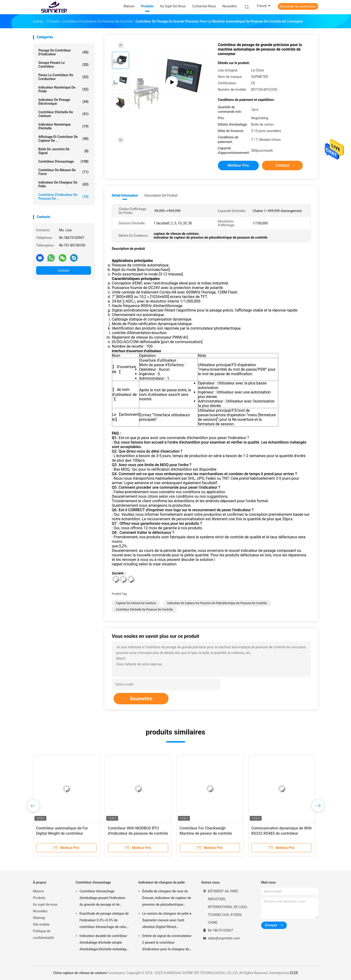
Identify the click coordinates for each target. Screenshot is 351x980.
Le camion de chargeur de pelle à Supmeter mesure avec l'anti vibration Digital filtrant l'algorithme (167, 921)
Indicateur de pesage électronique (64, 102)
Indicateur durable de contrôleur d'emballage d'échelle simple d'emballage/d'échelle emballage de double (104, 943)
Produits (39, 898)
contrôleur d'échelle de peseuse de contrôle (144, 610)
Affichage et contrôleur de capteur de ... (64, 139)
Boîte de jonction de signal (64, 151)
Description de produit (161, 195)
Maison (38, 891)
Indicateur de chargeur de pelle (64, 184)
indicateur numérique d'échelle (64, 126)
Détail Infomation (125, 195)
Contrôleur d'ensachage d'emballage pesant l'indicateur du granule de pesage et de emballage (103, 899)
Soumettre (141, 699)
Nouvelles (40, 911)
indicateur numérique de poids (64, 89)
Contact (64, 270)
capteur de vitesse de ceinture (136, 603)
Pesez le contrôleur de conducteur (64, 77)
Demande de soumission (298, 6)
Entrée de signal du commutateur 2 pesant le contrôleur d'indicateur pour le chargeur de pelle (167, 943)
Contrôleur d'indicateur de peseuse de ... (64, 197)
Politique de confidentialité (43, 934)
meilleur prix (238, 165)
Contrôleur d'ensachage (64, 161)
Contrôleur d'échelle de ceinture (64, 114)
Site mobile (41, 924)
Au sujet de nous (45, 904)
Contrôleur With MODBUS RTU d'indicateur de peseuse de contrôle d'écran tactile (138, 833)
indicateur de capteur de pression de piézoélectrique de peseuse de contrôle (217, 603)
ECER (294, 973)
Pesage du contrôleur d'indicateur (64, 52)
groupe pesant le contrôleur (64, 65)
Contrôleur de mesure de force (64, 172)
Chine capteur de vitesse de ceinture (80, 973)
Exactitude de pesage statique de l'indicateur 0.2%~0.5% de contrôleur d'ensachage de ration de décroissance (104, 921)
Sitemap (39, 918)
